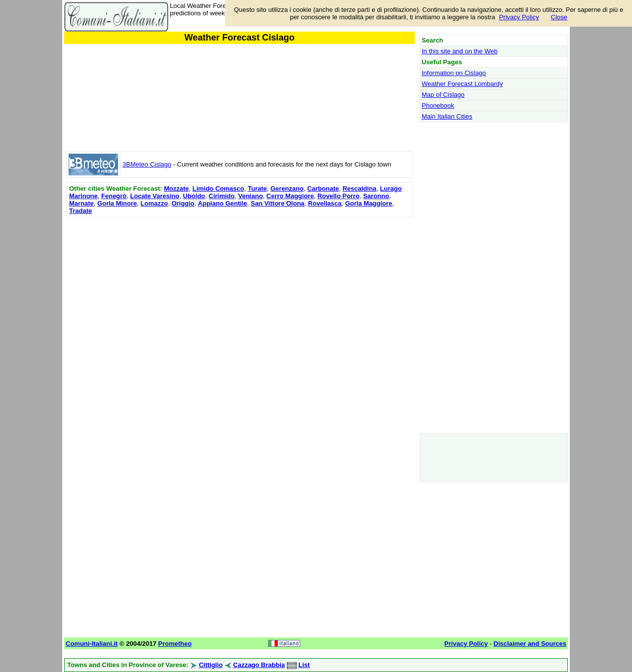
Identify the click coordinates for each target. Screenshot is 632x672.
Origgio (183, 203)
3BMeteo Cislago (147, 164)
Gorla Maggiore (369, 203)
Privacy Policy (519, 17)
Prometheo (175, 644)
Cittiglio (211, 665)
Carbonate (323, 189)
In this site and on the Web (460, 51)
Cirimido (222, 196)
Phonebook (438, 105)
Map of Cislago (443, 95)
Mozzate (177, 189)
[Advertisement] (239, 289)
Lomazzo (155, 203)
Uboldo (194, 196)
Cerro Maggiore (290, 196)
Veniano (250, 196)
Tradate (80, 211)
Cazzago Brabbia (259, 665)
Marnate (81, 203)
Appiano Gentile (223, 203)
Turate (257, 189)
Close (559, 17)
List (304, 665)
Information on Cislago (454, 73)
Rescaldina (360, 189)
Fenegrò (114, 196)
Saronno (376, 196)
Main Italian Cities (447, 116)
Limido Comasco (218, 189)
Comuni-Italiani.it (92, 644)
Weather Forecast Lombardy (462, 84)
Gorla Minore (117, 203)
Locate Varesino (155, 196)
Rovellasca (325, 203)
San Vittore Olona (278, 203)
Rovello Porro (338, 196)
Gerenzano (287, 189)
